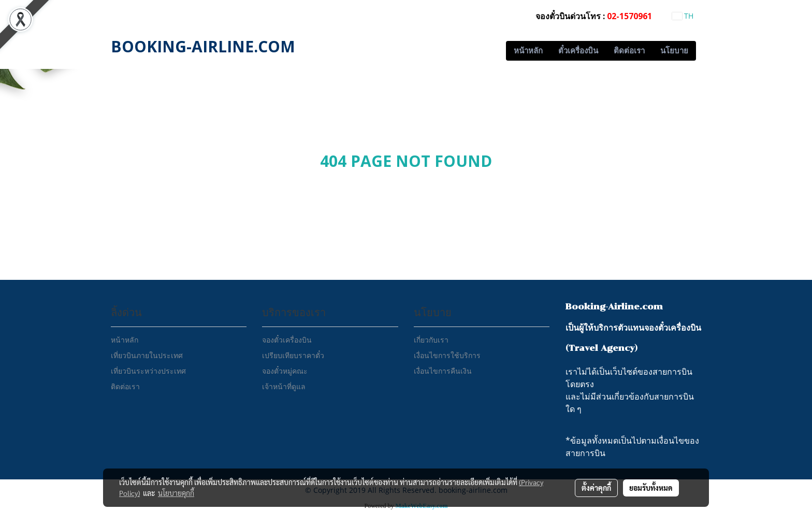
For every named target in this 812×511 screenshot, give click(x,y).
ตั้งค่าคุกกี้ (596, 488)
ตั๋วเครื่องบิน (578, 51)
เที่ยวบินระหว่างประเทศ (148, 371)
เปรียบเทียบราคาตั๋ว (293, 355)
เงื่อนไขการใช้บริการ (447, 355)
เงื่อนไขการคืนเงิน (443, 371)
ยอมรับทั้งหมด (651, 488)
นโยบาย (674, 51)
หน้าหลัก (528, 51)
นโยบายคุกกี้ (176, 493)
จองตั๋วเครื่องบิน (287, 340)
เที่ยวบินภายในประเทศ (147, 355)
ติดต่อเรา (629, 51)
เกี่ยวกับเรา (431, 340)
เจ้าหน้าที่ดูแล (284, 386)
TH (683, 16)
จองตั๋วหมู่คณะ (285, 371)
